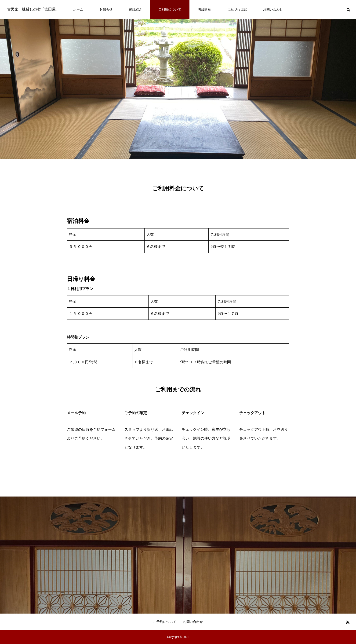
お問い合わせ (273, 9)
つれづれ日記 (237, 9)
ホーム (78, 9)
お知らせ (106, 9)
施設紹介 (135, 9)
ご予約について (165, 622)
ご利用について (170, 9)
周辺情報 (204, 9)
